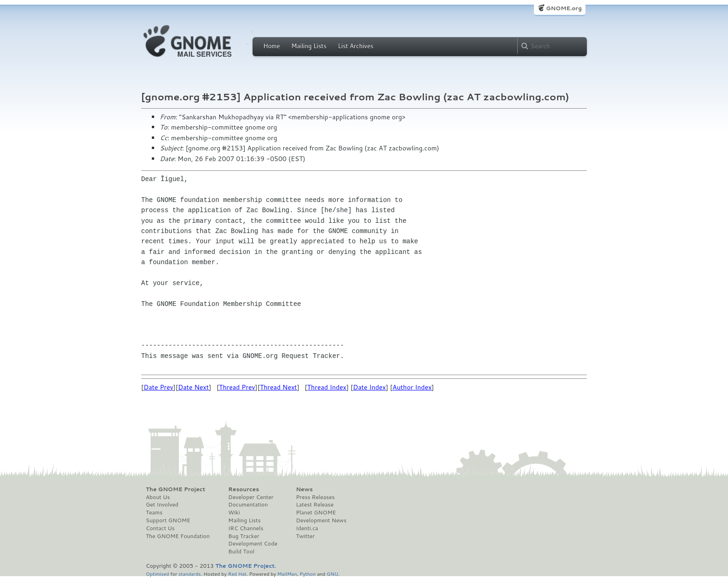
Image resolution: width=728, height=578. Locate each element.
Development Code (253, 544)
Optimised (157, 574)
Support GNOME (168, 520)
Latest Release (315, 505)
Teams (154, 513)
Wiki (234, 513)
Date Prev (158, 387)
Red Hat (237, 574)
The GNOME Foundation (178, 536)
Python (308, 574)
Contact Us (160, 528)
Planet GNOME (316, 513)
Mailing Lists (309, 46)
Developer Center (251, 497)
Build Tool (241, 552)
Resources (244, 489)
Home (272, 46)
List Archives (356, 46)
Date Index (369, 387)
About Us (158, 497)
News (304, 489)
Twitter (305, 536)
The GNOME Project (175, 489)
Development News (321, 520)
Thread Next (279, 387)
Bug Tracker (244, 536)
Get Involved (162, 505)
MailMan (287, 574)
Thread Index (327, 387)
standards (189, 574)
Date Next (193, 387)
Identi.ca (307, 528)
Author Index (412, 387)
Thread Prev (237, 387)
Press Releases (315, 497)
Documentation (248, 505)
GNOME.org (564, 8)
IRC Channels (246, 528)
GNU (333, 574)
